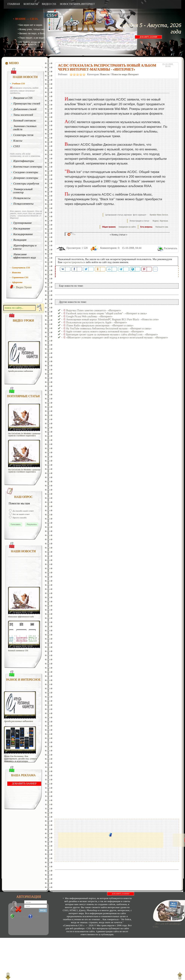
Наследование (22, 228)
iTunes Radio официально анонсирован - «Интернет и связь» (100, 326)
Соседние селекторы (26, 172)
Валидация (20, 240)
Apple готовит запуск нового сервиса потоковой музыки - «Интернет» (105, 332)
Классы (18, 141)
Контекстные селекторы (28, 167)
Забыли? (37, 916)
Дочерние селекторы (26, 178)
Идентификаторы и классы (25, 247)
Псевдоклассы (22, 198)
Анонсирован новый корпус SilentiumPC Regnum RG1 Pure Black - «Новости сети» (112, 319)
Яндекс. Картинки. (160, 221)
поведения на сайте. (127, 227)
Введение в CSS (23, 98)
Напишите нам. (162, 227)
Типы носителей (23, 115)
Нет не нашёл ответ (21, 514)
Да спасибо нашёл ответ (23, 511)
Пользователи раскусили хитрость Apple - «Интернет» (97, 322)
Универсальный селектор (23, 191)
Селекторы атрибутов (26, 184)
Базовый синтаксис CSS (18, 651)
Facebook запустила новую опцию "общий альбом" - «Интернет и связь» (107, 313)
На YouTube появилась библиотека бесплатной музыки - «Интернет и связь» (109, 329)
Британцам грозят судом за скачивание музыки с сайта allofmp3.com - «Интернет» (112, 335)
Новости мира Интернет (125, 74)
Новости (105, 74)
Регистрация (21, 916)
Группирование (23, 223)
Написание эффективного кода (24, 256)
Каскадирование (23, 234)
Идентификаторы (24, 161)
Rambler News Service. (159, 215)
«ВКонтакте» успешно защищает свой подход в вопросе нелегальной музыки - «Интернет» (117, 338)
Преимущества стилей (27, 104)
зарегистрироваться (74, 262)
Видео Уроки (24, 287)
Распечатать (171, 248)
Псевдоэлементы (23, 204)
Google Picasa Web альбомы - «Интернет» (89, 316)
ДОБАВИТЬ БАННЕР (148, 37)
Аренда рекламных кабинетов (21, 371)
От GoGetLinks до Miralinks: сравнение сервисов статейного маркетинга (24, 435)
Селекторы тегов (23, 135)
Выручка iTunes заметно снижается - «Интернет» (94, 310)
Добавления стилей (25, 109)
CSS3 (17, 146)
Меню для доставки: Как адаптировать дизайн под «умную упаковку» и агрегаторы (20, 759)
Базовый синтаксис (25, 120)
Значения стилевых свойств (25, 128)
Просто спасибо (19, 518)
